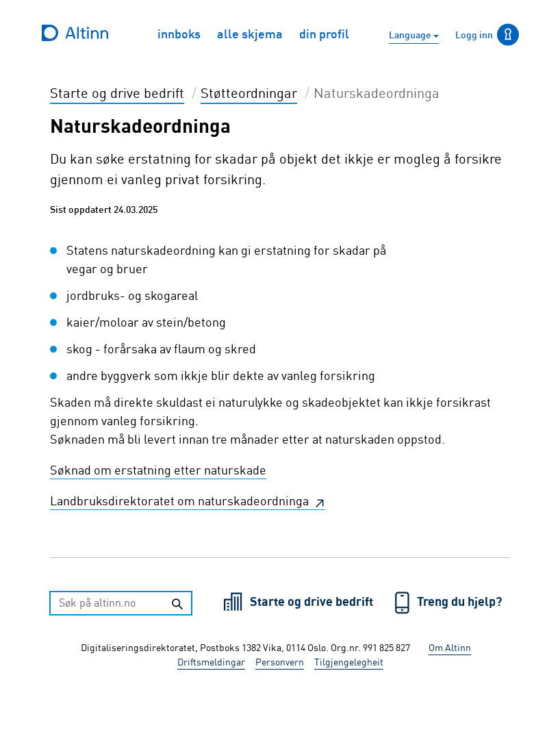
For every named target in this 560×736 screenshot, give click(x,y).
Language (411, 36)
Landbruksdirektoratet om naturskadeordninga (181, 502)
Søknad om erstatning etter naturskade (158, 471)
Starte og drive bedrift (313, 602)
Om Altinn (450, 648)
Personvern (280, 663)
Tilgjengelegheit (349, 663)
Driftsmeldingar (211, 663)
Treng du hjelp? (459, 602)
